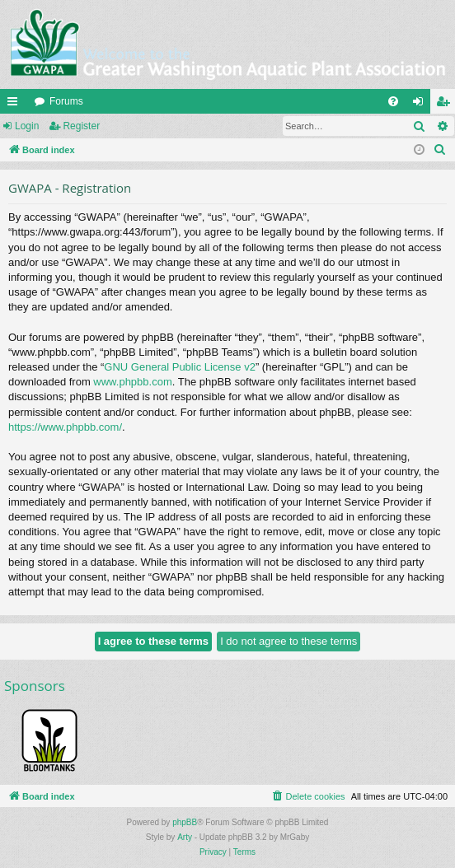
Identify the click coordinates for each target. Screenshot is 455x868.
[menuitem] (393, 101)
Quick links (16, 105)
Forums (66, 101)
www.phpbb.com (132, 382)
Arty (185, 837)
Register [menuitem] (446, 105)
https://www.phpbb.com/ (65, 427)
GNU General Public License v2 (180, 367)
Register (81, 126)
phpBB (185, 822)
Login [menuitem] (422, 105)
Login (27, 126)
